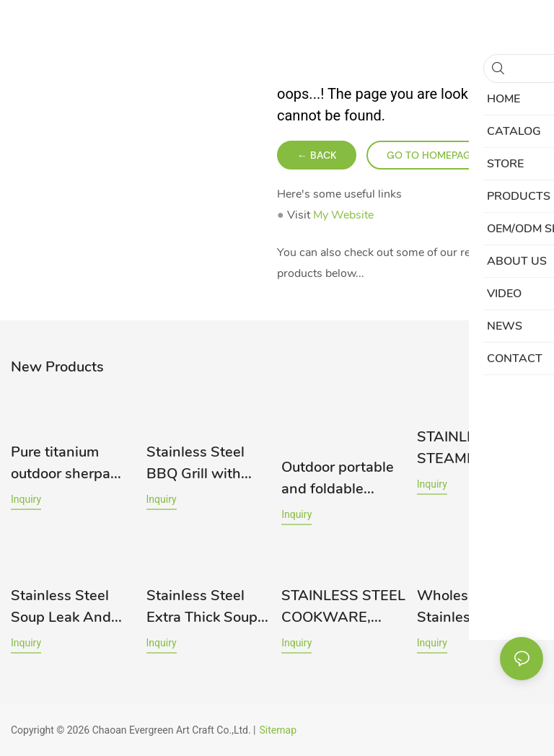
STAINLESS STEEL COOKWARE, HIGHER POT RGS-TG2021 (343, 607)
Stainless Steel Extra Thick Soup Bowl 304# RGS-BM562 (203, 607)
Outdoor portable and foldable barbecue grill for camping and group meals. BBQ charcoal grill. (341, 479)
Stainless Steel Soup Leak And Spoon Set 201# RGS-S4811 (64, 607)
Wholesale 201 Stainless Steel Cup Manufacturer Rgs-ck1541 (476, 607)
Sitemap (278, 730)
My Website (343, 215)
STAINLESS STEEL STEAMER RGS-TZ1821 (479, 448)
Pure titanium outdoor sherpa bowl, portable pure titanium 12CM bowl (61, 463)
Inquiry (26, 499)
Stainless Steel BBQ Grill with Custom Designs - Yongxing (206, 463)
